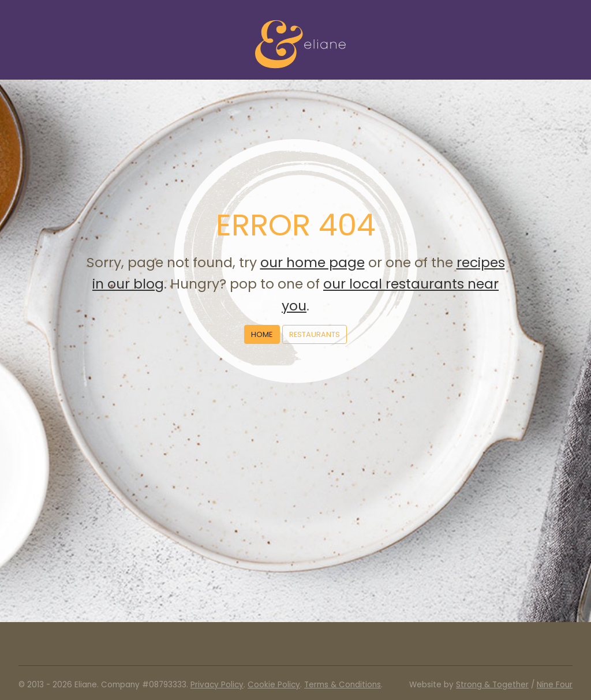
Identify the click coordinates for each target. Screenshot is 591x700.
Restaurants (315, 334)
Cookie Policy (274, 685)
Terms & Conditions (343, 685)
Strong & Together (492, 685)
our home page (313, 262)
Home (262, 334)
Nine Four (555, 685)
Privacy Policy (217, 685)
